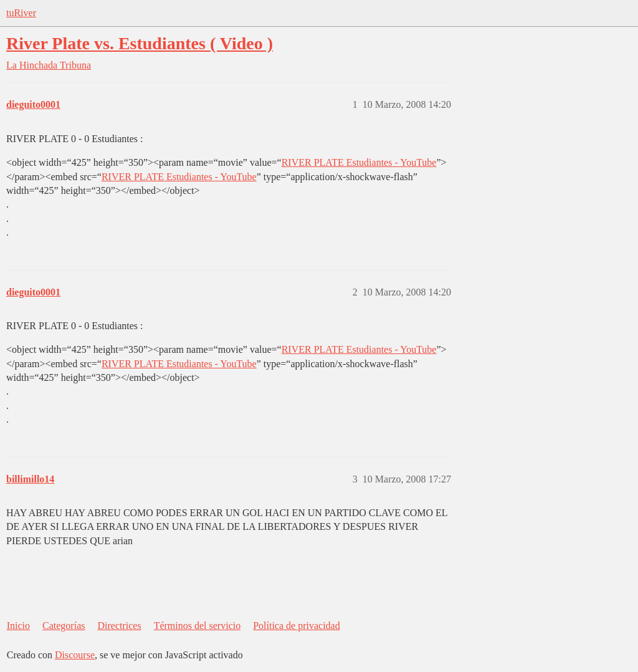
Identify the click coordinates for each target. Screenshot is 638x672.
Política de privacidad (297, 626)
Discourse (75, 655)
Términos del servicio (198, 626)
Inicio (18, 626)
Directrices (119, 626)
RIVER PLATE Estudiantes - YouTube (359, 162)
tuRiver (21, 13)
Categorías (64, 626)
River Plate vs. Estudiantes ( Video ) (140, 43)
